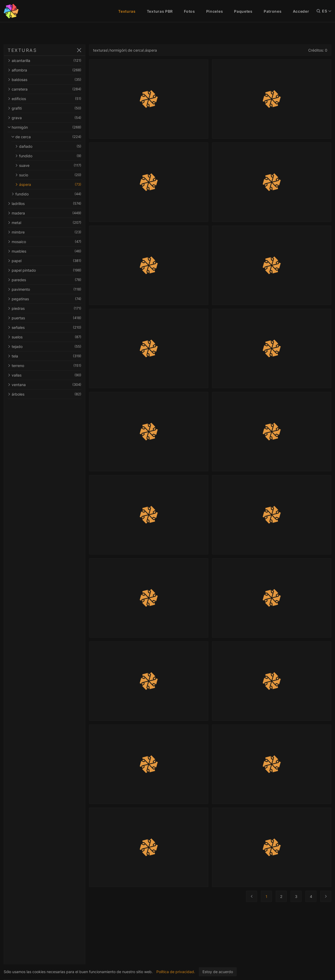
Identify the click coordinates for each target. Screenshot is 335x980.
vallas (45, 375)
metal (45, 223)
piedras (45, 308)
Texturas (127, 11)
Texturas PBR (160, 11)
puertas (45, 318)
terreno (45, 366)
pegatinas (45, 299)
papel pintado (45, 270)
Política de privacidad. (176, 972)
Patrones (273, 11)
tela (45, 356)
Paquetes (243, 11)
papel (45, 261)
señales (45, 327)
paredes (45, 280)
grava (45, 118)
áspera (48, 184)
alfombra (45, 70)
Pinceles (215, 11)
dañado (48, 146)
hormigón (45, 127)
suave (48, 165)
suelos (45, 337)
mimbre (45, 232)
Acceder (301, 11)
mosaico (45, 242)
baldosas (45, 80)
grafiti (45, 108)
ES (327, 11)
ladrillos (45, 203)
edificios (45, 99)
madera (45, 213)
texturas (100, 50)
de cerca (46, 137)
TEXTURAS (22, 50)
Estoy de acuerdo (218, 972)
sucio (48, 175)
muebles (45, 251)
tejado (45, 346)
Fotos (189, 11)
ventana (45, 385)
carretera (45, 89)
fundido (48, 156)
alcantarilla (45, 61)
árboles (45, 394)
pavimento (45, 289)
